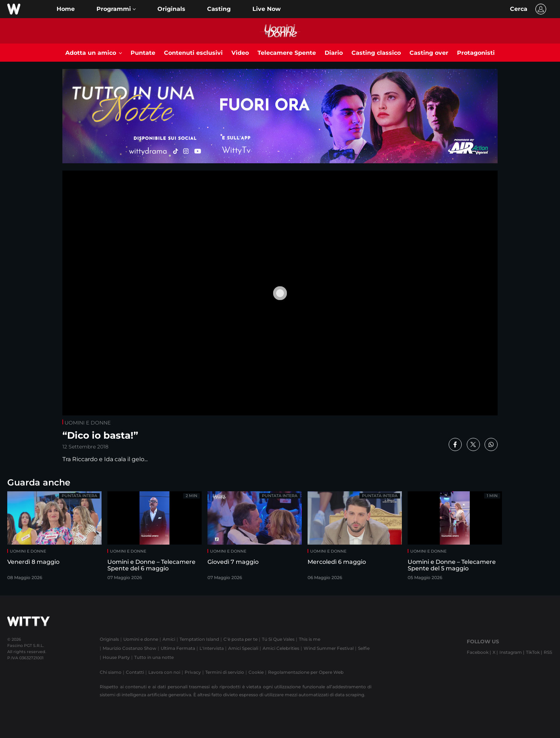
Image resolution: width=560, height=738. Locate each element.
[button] (116, 9)
